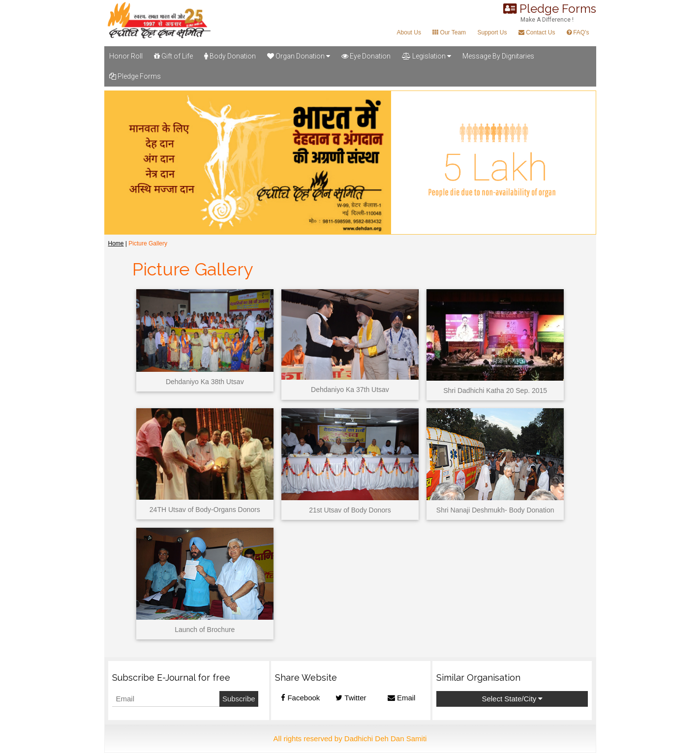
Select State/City (512, 699)
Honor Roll (126, 56)
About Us (409, 32)
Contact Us (537, 32)
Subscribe (239, 699)
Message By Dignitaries (498, 56)
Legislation (426, 56)
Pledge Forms (135, 76)
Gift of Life (173, 56)
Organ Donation (299, 56)
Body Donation (230, 56)
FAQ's (578, 32)
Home (116, 243)
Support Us (492, 32)
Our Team (449, 32)
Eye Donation (366, 56)
